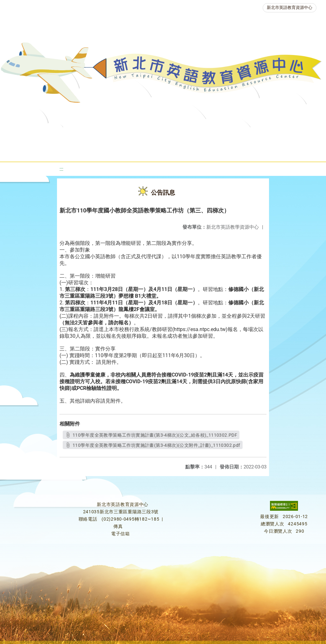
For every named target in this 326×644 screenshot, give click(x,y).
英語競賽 (293, 135)
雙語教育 (185, 151)
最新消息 (63, 135)
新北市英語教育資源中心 (290, 7)
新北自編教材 (174, 135)
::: (61, 169)
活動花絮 (223, 151)
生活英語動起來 (140, 151)
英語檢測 (255, 135)
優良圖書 (217, 135)
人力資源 (95, 151)
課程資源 (94, 135)
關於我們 (25, 135)
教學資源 (132, 135)
